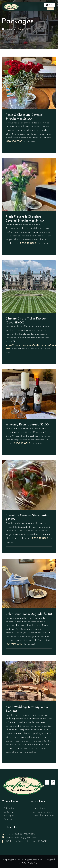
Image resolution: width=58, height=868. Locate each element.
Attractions (10, 808)
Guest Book (39, 808)
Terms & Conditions (43, 816)
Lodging (8, 812)
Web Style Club (31, 863)
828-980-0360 (14, 141)
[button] (50, 5)
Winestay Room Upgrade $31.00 (27, 425)
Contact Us (10, 819)
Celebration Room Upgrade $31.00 (29, 614)
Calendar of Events (43, 812)
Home (7, 29)
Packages (9, 816)
